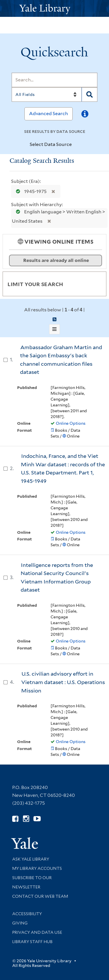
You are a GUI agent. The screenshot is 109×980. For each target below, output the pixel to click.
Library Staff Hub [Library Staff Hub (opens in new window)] (32, 942)
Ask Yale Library (31, 859)
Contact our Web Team (40, 896)
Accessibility (27, 914)
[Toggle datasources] (77, 145)
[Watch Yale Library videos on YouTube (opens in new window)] (37, 819)
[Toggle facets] (95, 284)
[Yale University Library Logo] (55, 9)
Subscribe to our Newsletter (32, 882)
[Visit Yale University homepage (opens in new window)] (25, 841)
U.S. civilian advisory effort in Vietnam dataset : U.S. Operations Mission (63, 682)
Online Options (71, 423)
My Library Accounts (37, 868)
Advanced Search (49, 114)
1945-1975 (30, 191)
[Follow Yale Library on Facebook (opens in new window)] (15, 819)
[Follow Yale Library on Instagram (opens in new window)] (26, 819)
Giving (20, 923)
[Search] (54, 80)
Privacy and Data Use (37, 932)
